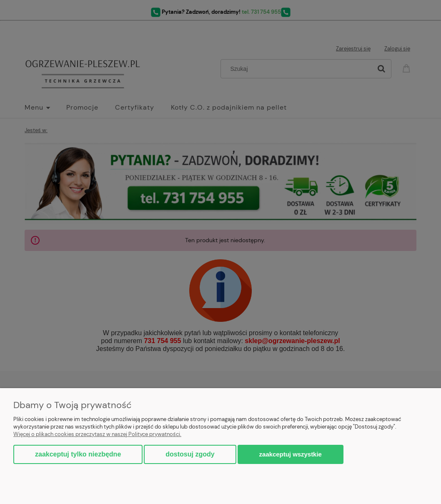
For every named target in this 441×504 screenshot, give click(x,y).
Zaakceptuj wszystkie (291, 454)
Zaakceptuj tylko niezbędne (78, 454)
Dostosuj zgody (190, 454)
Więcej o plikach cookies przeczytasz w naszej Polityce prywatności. (97, 434)
